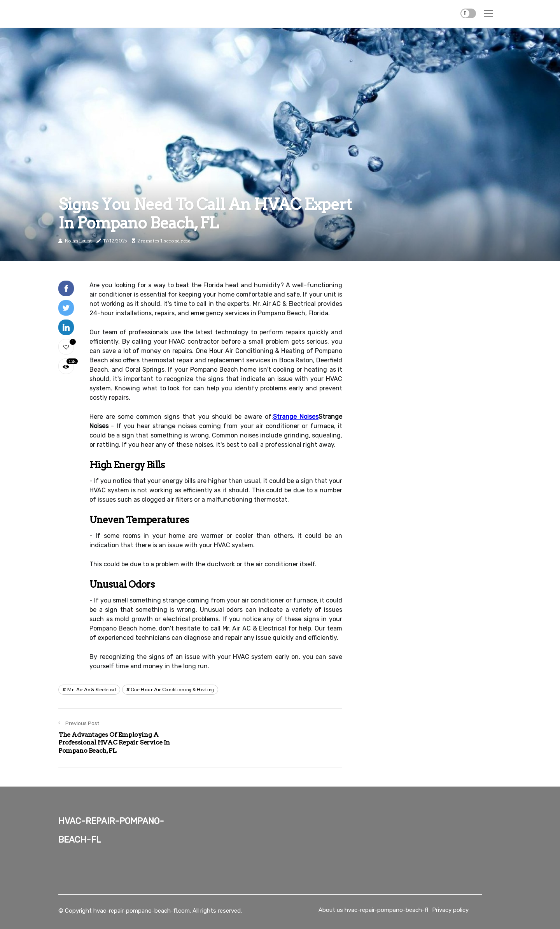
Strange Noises (296, 417)
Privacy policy (450, 910)
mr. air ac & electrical (91, 689)
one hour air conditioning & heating (172, 689)
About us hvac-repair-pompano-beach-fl (373, 910)
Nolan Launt (78, 241)
